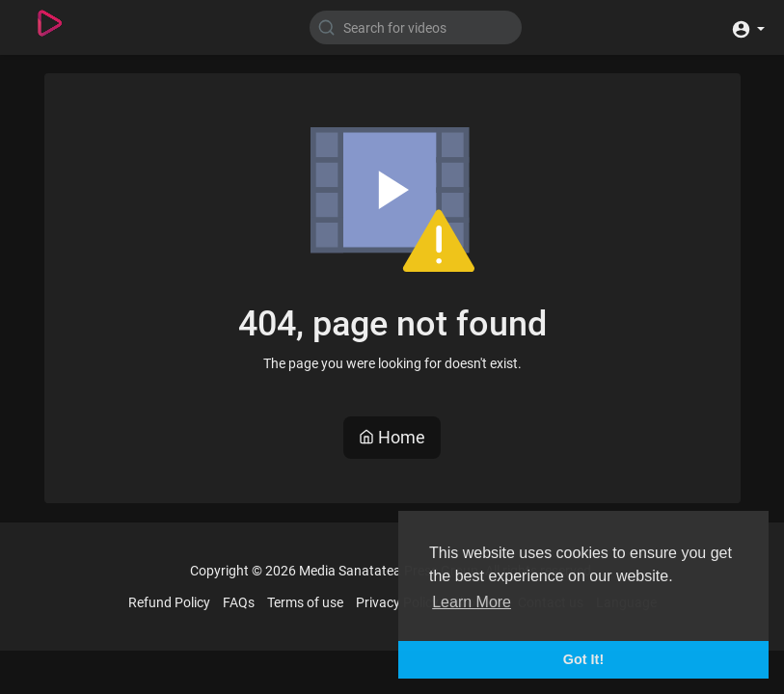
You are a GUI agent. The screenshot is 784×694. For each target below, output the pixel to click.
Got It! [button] (583, 659)
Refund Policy (169, 602)
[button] (748, 27)
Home (392, 437)
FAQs (239, 602)
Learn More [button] (472, 602)
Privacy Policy (397, 602)
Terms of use (305, 602)
